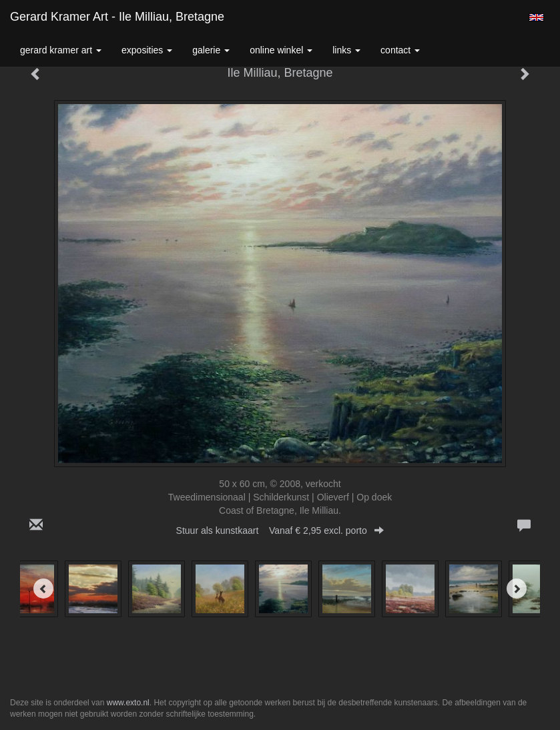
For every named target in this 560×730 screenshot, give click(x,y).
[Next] (517, 589)
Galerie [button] (211, 50)
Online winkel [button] (281, 50)
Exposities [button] (147, 50)
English (536, 17)
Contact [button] (400, 50)
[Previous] (43, 589)
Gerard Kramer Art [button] (61, 50)
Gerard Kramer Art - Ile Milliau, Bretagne (117, 17)
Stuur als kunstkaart (280, 530)
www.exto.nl (128, 703)
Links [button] (346, 50)
